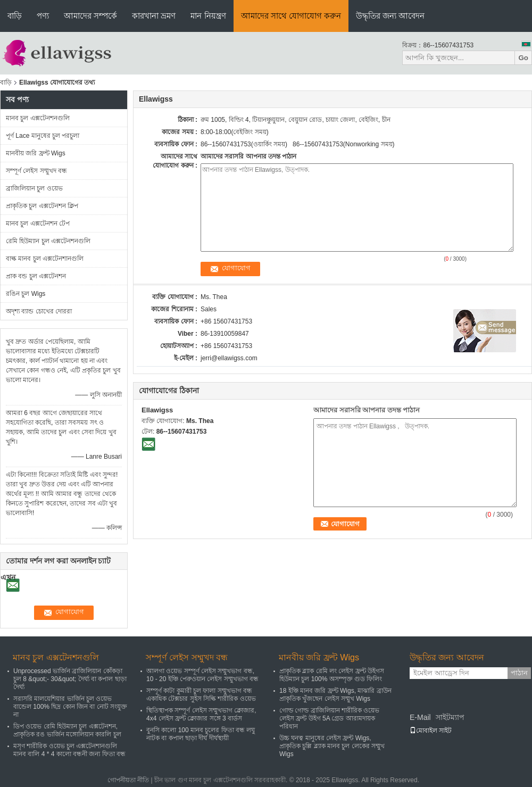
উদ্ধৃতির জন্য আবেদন (390, 16)
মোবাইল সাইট (431, 731)
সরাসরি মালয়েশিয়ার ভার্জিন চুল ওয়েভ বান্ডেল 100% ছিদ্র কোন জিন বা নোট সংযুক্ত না (70, 707)
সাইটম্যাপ (450, 717)
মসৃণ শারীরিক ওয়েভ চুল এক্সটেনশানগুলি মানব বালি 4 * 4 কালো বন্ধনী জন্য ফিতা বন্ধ (69, 750)
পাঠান (519, 673)
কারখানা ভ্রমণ (154, 16)
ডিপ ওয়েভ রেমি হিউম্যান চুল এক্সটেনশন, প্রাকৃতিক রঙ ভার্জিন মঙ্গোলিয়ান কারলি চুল (67, 730)
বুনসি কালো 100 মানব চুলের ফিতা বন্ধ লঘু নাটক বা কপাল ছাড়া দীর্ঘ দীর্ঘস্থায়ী (201, 734)
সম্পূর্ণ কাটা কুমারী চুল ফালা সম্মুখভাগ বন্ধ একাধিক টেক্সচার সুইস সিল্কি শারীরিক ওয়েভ (201, 695)
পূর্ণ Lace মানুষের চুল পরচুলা (43, 136)
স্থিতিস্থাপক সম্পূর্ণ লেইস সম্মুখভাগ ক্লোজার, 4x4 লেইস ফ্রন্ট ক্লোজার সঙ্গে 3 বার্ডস (201, 714)
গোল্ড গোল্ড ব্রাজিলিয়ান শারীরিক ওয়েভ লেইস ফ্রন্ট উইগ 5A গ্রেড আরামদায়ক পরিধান (329, 718)
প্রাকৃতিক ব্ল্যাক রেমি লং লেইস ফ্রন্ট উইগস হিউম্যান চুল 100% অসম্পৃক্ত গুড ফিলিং (332, 675)
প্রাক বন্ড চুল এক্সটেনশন (36, 276)
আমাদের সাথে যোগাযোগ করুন (291, 16)
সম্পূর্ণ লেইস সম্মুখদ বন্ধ (36, 171)
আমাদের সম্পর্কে (90, 16)
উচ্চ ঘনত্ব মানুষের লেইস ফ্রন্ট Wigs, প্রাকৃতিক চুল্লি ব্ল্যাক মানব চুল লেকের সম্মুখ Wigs (332, 746)
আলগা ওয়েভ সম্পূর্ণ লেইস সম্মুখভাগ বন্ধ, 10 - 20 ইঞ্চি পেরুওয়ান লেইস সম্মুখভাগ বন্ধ (202, 675)
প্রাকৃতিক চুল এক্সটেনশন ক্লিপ (42, 206)
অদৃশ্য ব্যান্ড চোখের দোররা (39, 311)
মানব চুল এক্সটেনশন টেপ (38, 223)
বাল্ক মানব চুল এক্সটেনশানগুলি (45, 259)
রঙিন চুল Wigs (26, 294)
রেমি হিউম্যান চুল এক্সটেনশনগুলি (48, 241)
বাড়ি (15, 16)
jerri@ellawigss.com (229, 358)
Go (523, 58)
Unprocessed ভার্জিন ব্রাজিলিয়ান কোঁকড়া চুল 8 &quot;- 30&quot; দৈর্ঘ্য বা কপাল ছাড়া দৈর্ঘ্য (70, 679)
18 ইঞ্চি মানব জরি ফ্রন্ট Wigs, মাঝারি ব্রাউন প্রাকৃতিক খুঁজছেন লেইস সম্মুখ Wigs (335, 695)
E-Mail (420, 717)
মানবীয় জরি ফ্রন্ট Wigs (36, 153)
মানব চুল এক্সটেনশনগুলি (38, 118)
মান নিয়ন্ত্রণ (208, 16)
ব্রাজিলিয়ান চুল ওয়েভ (34, 188)
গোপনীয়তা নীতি (128, 780)
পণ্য (43, 16)
